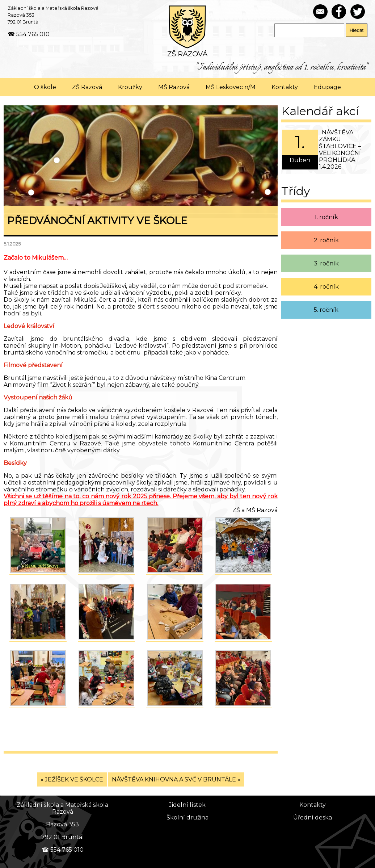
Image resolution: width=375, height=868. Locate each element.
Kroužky (130, 87)
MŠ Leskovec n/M (231, 87)
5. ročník (326, 310)
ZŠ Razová (87, 87)
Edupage (327, 87)
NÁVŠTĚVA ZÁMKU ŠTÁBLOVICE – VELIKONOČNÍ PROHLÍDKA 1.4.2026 (340, 150)
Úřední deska (313, 817)
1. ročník (326, 217)
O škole (45, 87)
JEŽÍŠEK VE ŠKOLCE (74, 779)
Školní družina (187, 817)
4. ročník (326, 287)
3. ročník (326, 263)
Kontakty (285, 87)
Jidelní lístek (187, 805)
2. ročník (326, 240)
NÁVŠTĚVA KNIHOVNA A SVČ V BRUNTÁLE (174, 779)
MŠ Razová (174, 87)
